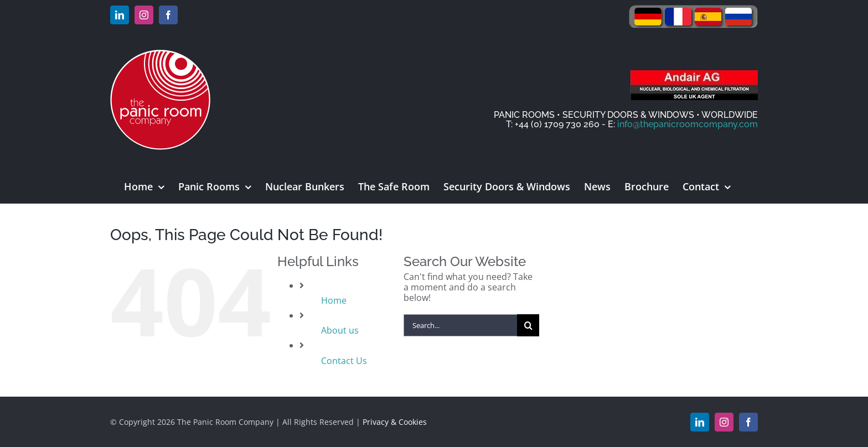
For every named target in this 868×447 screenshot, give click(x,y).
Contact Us (344, 361)
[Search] (528, 325)
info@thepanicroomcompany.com (688, 124)
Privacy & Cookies (395, 422)
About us (340, 330)
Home (334, 300)
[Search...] (461, 325)
